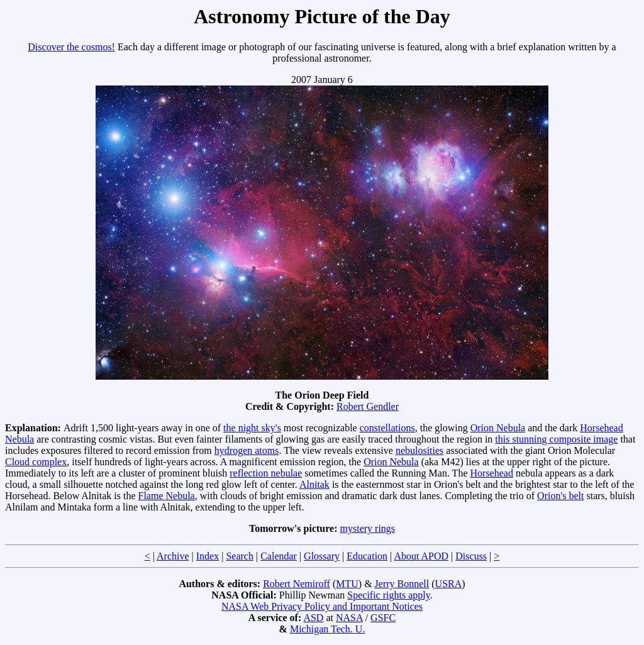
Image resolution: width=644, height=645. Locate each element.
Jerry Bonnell (402, 584)
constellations (387, 428)
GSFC (383, 618)
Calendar (279, 556)
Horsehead (492, 473)
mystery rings (368, 528)
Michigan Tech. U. (327, 629)
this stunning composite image (556, 439)
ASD (313, 618)
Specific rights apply (388, 595)
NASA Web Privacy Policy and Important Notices (322, 606)
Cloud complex (36, 462)
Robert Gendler (368, 406)
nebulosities (419, 450)
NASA (349, 618)
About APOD (421, 556)
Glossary (322, 556)
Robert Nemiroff (297, 584)
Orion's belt (560, 496)
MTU (347, 584)
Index (208, 556)
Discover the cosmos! (71, 47)
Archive (173, 556)
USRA (449, 584)
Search (240, 556)
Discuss (471, 556)
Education (367, 556)
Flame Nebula (167, 496)
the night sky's (252, 428)
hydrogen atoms (247, 450)
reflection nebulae (266, 473)
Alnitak (314, 484)
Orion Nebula (498, 428)
